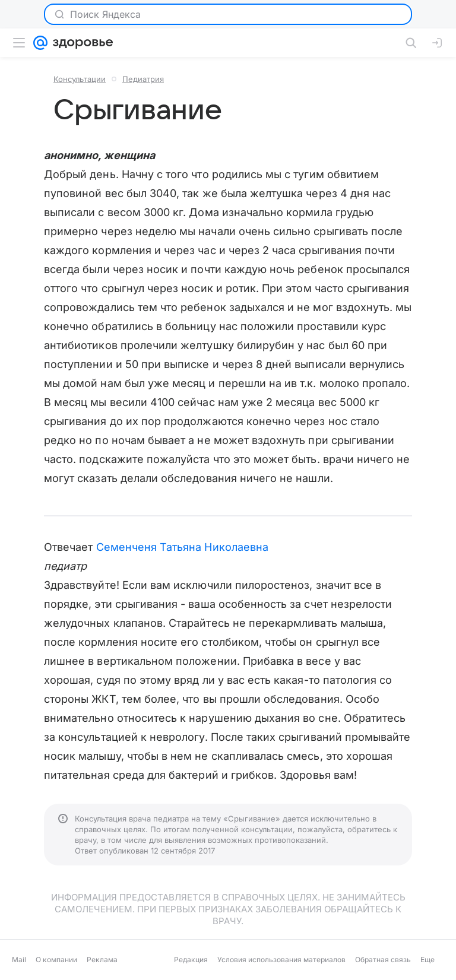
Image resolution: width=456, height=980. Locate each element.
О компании (56, 960)
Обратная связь (383, 960)
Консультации (80, 79)
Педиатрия (143, 79)
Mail (19, 960)
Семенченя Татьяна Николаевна (183, 547)
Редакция (191, 960)
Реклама (102, 960)
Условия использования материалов (281, 960)
